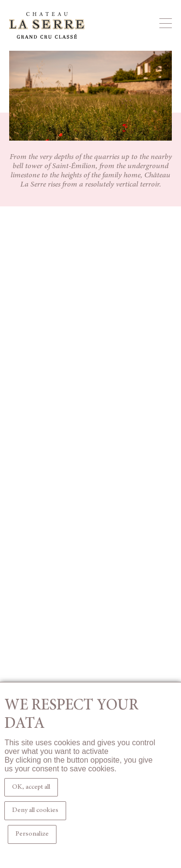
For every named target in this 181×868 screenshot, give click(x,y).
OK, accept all (31, 787)
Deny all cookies (35, 810)
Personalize (32, 834)
